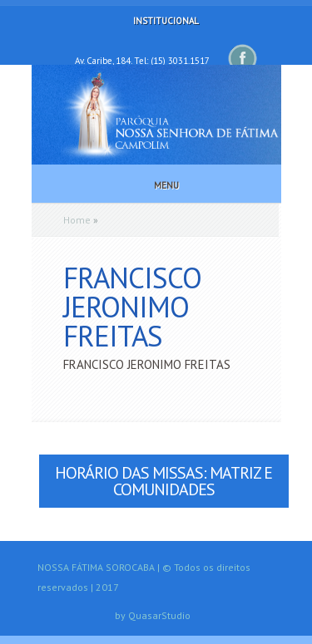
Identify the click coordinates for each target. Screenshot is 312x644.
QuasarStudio (159, 615)
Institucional (155, 21)
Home (77, 220)
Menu (155, 185)
